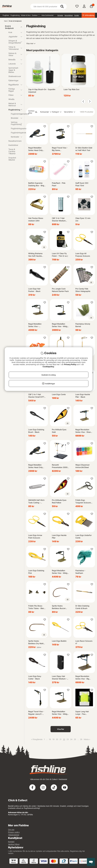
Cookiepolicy (48, 367)
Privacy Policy (70, 364)
